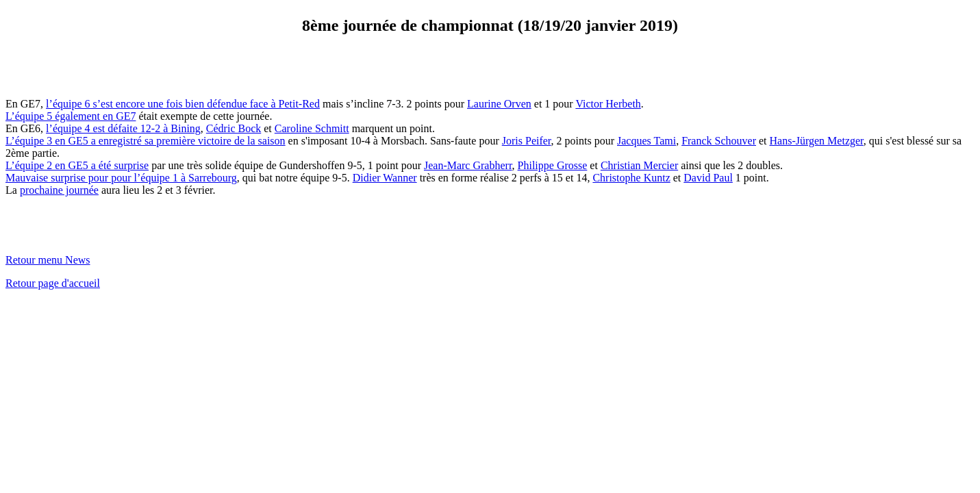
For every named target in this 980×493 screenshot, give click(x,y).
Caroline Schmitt (312, 128)
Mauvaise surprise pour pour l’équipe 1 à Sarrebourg (121, 178)
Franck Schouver (719, 141)
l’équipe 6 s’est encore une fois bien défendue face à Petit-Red (183, 104)
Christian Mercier (639, 165)
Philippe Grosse (553, 165)
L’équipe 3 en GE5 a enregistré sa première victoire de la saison (146, 141)
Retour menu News (48, 260)
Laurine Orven (499, 104)
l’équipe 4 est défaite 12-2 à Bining (123, 128)
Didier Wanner (385, 178)
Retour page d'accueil (53, 283)
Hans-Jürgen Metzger (817, 141)
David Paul (708, 178)
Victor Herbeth (608, 104)
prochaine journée (59, 190)
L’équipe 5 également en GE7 (71, 116)
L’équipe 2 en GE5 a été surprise (77, 165)
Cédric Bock (234, 128)
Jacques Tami (646, 141)
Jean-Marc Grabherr (468, 165)
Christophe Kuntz (631, 178)
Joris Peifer (527, 141)
